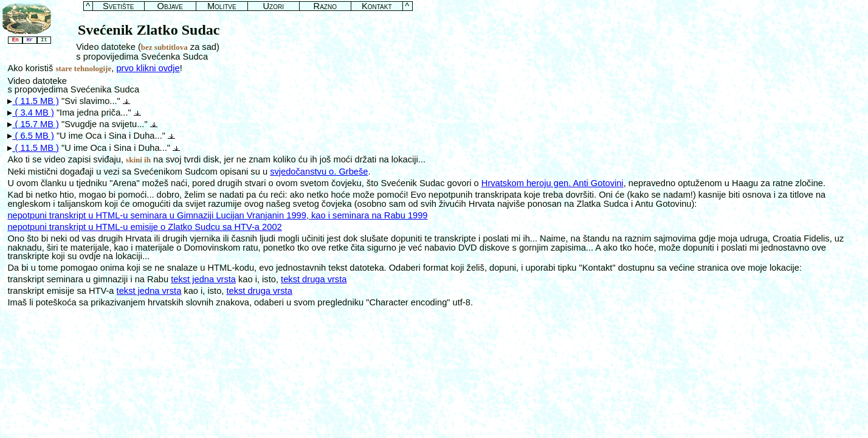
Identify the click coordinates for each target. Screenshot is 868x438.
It (44, 40)
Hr (30, 40)
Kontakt (377, 6)
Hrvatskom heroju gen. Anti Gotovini (553, 183)
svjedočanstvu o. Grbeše (319, 172)
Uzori (274, 6)
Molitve (222, 6)
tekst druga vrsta (314, 279)
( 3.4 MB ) (30, 113)
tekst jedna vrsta (203, 279)
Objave (170, 6)
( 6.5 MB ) (30, 136)
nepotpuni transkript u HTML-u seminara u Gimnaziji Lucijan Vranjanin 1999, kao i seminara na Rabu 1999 (217, 215)
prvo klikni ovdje (148, 68)
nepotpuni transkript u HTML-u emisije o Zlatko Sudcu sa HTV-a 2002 (144, 227)
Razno (325, 6)
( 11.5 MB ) (33, 101)
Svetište (118, 6)
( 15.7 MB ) (33, 124)
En (15, 40)
